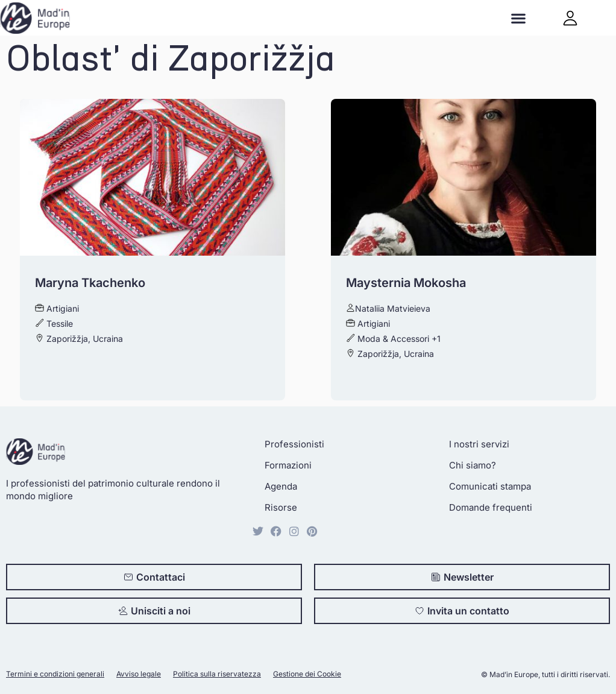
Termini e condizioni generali (55, 674)
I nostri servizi (479, 444)
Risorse (281, 507)
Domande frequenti (491, 507)
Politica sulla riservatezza (217, 674)
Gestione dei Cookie (307, 674)
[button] (519, 18)
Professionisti (294, 444)
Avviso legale (139, 674)
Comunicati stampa (490, 486)
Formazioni (288, 465)
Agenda (281, 486)
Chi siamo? (473, 465)
